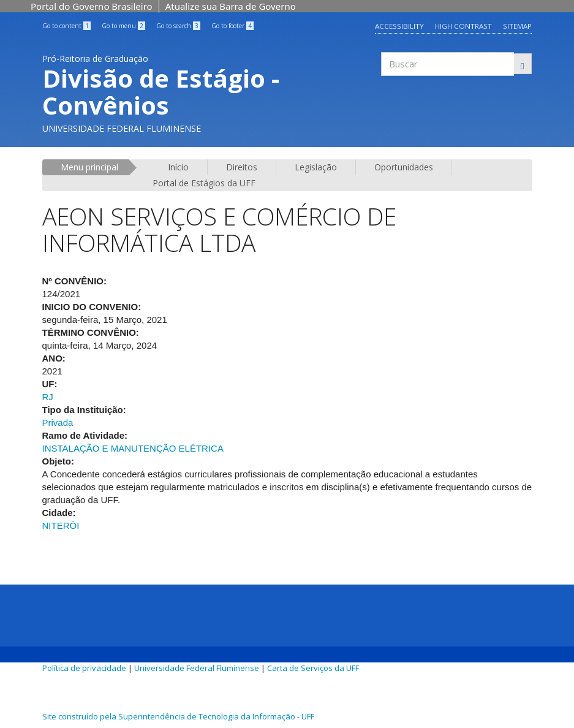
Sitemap (517, 26)
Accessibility (398, 26)
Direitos (242, 167)
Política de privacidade (84, 668)
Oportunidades (404, 167)
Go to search (178, 26)
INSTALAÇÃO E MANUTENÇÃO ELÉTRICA (133, 448)
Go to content (66, 26)
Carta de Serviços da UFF (313, 668)
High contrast (463, 26)
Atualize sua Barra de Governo (231, 6)
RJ (48, 397)
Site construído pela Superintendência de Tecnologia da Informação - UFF (178, 716)
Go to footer (232, 26)
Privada (58, 423)
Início (178, 167)
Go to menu (123, 26)
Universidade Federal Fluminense (197, 668)
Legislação (316, 167)
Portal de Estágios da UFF (204, 183)
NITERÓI (61, 525)
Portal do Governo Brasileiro (92, 6)
